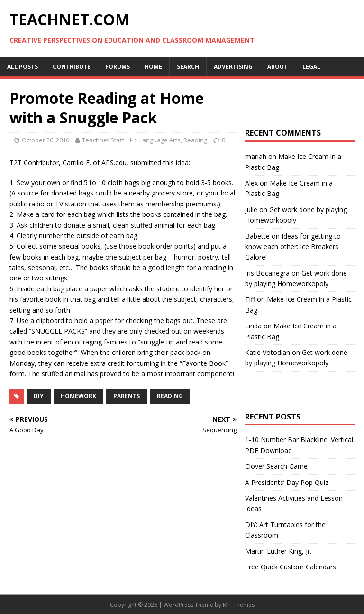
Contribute (72, 67)
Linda (253, 326)
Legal (311, 67)
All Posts (23, 67)
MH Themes (239, 605)
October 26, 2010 (45, 140)
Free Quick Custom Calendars (291, 567)
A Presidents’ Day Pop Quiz (287, 482)
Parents (127, 396)
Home (153, 67)
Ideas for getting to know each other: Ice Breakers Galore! (293, 247)
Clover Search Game (276, 466)
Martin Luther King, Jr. (278, 551)
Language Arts (160, 140)
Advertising (233, 67)
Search (188, 67)
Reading (195, 140)
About (278, 67)
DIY (39, 396)
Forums (118, 67)
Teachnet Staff (103, 140)
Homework (78, 396)
